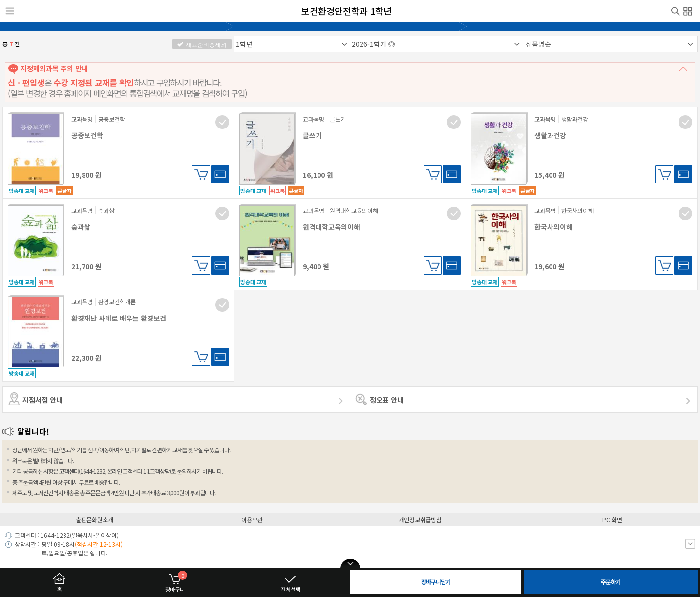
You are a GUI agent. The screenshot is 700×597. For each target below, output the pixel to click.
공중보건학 (87, 135)
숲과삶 (81, 227)
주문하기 (611, 582)
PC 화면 (612, 520)
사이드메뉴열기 (10, 11)
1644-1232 (55, 535)
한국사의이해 (553, 227)
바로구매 (220, 174)
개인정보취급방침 (420, 520)
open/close (350, 564)
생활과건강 (550, 135)
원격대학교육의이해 (331, 227)
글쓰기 (312, 135)
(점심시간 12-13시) (99, 544)
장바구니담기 (201, 174)
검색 (676, 10)
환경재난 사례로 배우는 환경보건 (119, 318)
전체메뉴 (688, 10)
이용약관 (252, 520)
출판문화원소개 (95, 520)
